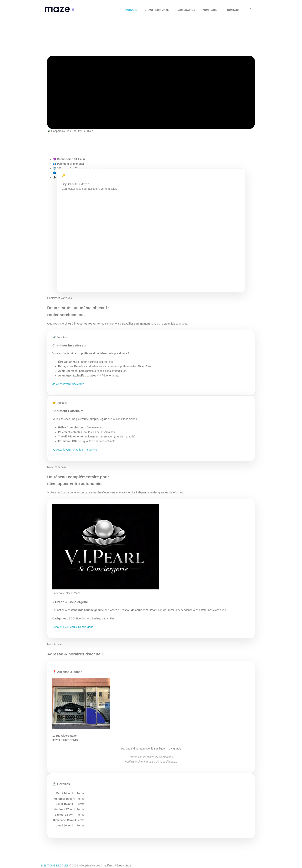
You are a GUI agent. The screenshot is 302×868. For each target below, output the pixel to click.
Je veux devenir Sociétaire (68, 384)
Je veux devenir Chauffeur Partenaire (75, 450)
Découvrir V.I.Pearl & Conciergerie (73, 627)
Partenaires (186, 10)
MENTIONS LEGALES (55, 865)
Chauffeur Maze (157, 10)
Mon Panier (211, 10)
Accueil (131, 10)
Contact (233, 10)
